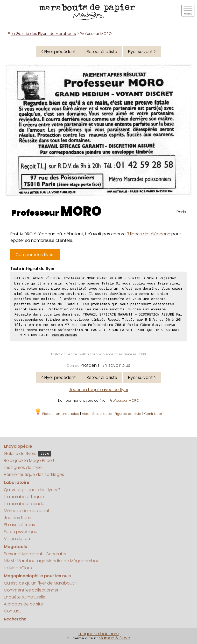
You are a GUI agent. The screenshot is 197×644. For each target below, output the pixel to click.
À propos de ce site (23, 604)
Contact (12, 611)
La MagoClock (18, 568)
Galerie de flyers (27, 454)
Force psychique (21, 532)
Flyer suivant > (142, 52)
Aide (86, 414)
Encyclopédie (18, 446)
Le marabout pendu (24, 504)
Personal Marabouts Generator (35, 554)
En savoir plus (116, 365)
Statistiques (102, 414)
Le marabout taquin (24, 497)
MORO (81, 211)
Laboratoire (17, 482)
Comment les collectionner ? (33, 590)
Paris (181, 212)
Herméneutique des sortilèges (34, 474)
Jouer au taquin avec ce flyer (98, 390)
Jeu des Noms (18, 518)
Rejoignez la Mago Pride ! (29, 460)
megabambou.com (99, 634)
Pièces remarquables (57, 414)
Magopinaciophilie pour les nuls (37, 576)
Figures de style (128, 414)
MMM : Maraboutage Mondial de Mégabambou (52, 561)
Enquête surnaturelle (25, 597)
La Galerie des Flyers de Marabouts (43, 34)
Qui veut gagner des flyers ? (32, 490)
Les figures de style (23, 467)
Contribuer (153, 414)
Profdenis (90, 365)
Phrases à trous (19, 525)
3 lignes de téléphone (149, 234)
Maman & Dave (114, 638)
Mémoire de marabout (27, 511)
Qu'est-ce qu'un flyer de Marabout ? (41, 583)
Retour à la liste (102, 52)
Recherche (15, 619)
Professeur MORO (124, 400)
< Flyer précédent (58, 52)
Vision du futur (18, 539)
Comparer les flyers (35, 255)
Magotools (15, 547)
